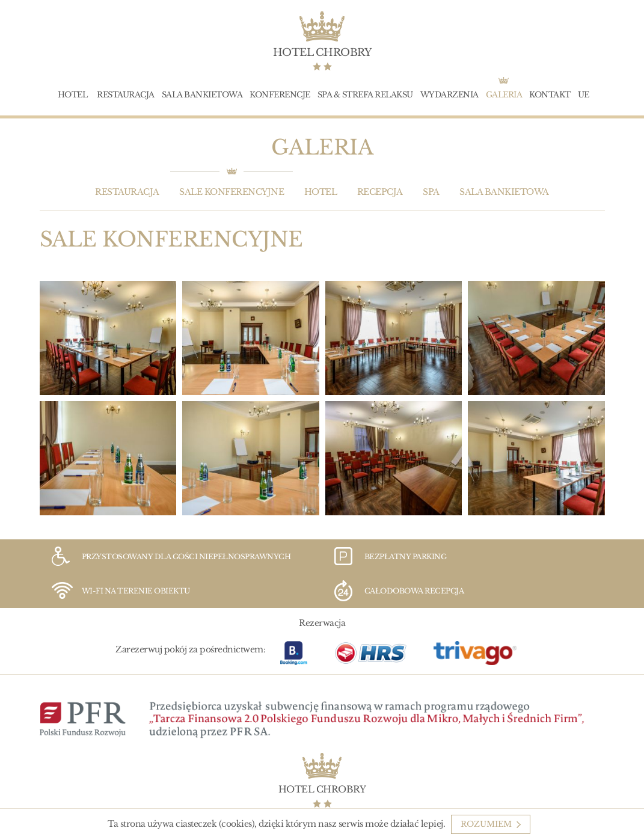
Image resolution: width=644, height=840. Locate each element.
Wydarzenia (449, 95)
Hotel (73, 95)
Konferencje (280, 95)
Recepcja (380, 192)
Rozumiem (486, 824)
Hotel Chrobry (322, 53)
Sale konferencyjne (232, 192)
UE (584, 95)
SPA (431, 192)
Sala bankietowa (202, 95)
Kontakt (550, 95)
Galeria (504, 95)
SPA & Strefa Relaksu (365, 95)
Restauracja (126, 95)
